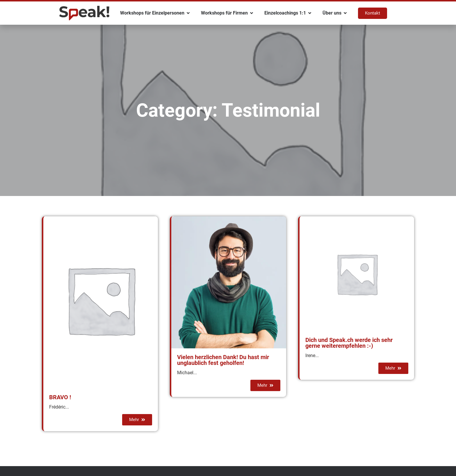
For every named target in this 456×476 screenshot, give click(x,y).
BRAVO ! (60, 397)
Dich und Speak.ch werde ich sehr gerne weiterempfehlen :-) (349, 343)
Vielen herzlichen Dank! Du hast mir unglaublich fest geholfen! (223, 360)
